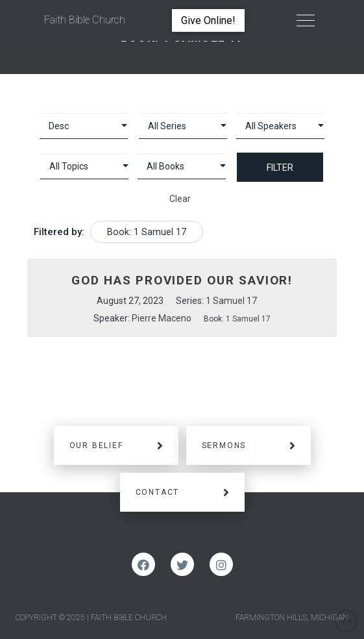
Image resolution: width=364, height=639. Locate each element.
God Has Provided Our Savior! (182, 280)
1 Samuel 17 (231, 301)
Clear (180, 199)
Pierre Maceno (162, 318)
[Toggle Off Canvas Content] (306, 21)
